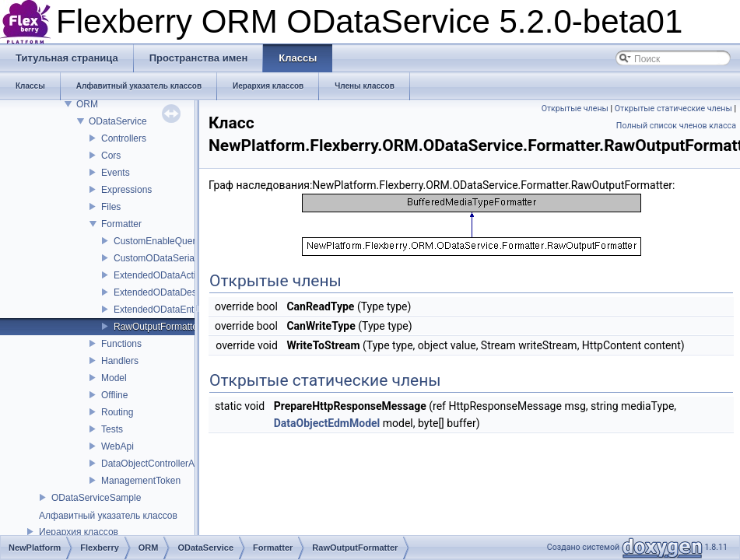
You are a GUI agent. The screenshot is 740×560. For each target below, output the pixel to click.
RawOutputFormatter (157, 327)
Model (114, 378)
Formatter (121, 224)
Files (111, 207)
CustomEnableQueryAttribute (174, 241)
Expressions (126, 190)
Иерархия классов (79, 532)
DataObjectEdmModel (327, 423)
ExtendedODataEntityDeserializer (183, 310)
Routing (117, 412)
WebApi (117, 446)
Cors (111, 156)
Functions (121, 344)
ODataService (118, 121)
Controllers (124, 138)
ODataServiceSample (96, 498)
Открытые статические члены (673, 108)
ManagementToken (141, 481)
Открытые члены (575, 108)
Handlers (120, 361)
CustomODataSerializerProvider (180, 258)
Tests (112, 429)
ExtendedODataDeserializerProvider (189, 292)
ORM (87, 104)
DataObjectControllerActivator (163, 464)
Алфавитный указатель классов (108, 516)
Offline (114, 395)
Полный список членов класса (676, 126)
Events (116, 173)
